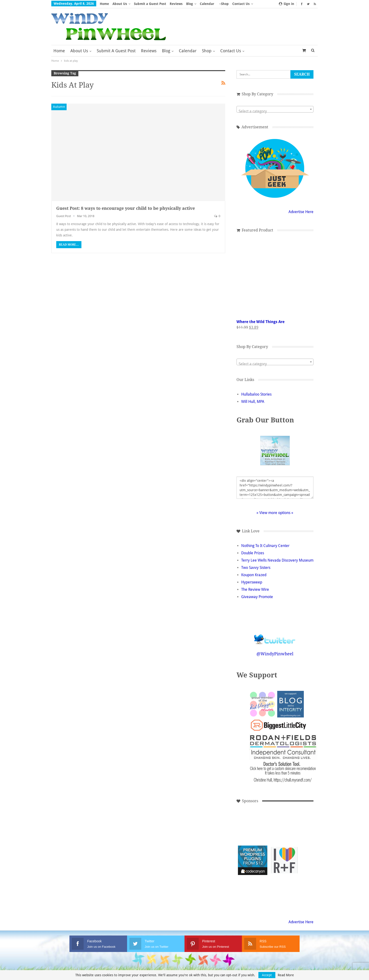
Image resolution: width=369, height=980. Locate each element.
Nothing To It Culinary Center (265, 546)
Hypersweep (252, 582)
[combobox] (275, 109)
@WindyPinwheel (275, 654)
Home (104, 4)
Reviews (176, 4)
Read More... (69, 245)
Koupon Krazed (254, 575)
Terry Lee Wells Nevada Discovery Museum (277, 560)
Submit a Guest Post (150, 4)
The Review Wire (255, 589)
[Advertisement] (284, 828)
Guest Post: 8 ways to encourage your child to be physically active (126, 208)
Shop (207, 51)
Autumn (59, 107)
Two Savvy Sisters (256, 568)
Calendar (207, 4)
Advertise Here (301, 212)
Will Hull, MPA (253, 402)
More (223, 4)
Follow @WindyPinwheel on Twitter (275, 636)
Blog (190, 4)
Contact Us (231, 51)
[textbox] (275, 111)
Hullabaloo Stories (256, 394)
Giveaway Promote (257, 597)
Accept (267, 975)
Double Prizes (253, 553)
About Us (120, 4)
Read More (286, 975)
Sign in (287, 4)
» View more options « (275, 513)
